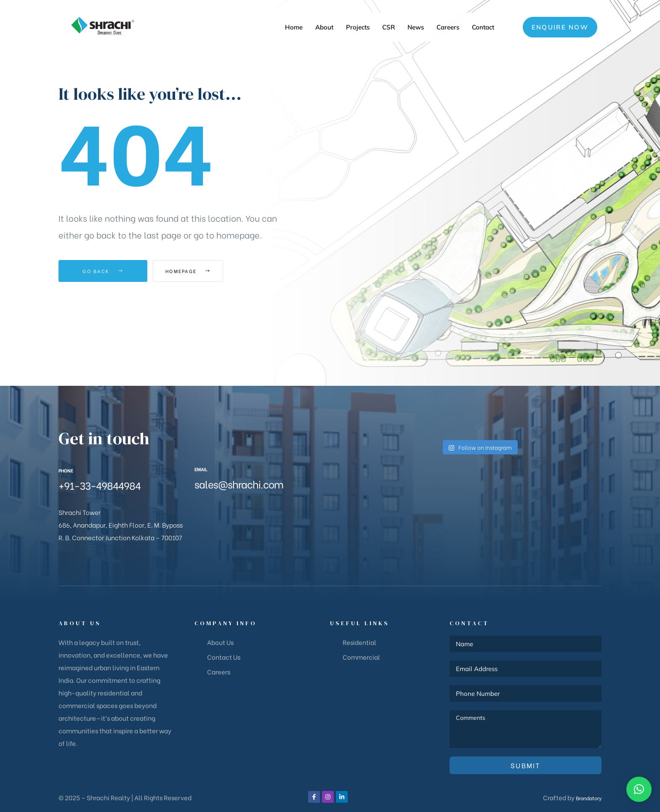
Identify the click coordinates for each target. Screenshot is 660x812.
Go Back (103, 271)
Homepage (199, 271)
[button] (560, 27)
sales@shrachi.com (239, 484)
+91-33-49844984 (100, 485)
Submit (526, 765)
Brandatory (585, 797)
